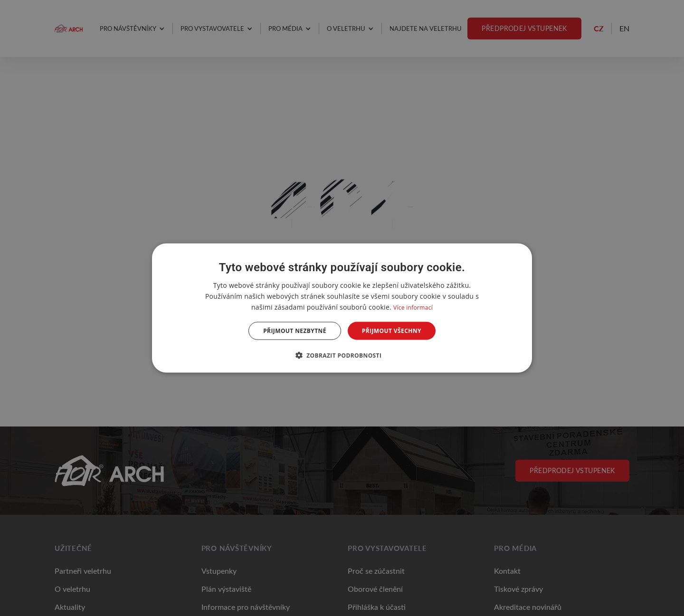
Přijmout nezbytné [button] (295, 331)
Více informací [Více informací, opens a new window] (413, 307)
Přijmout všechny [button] (392, 331)
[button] (342, 355)
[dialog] (342, 308)
